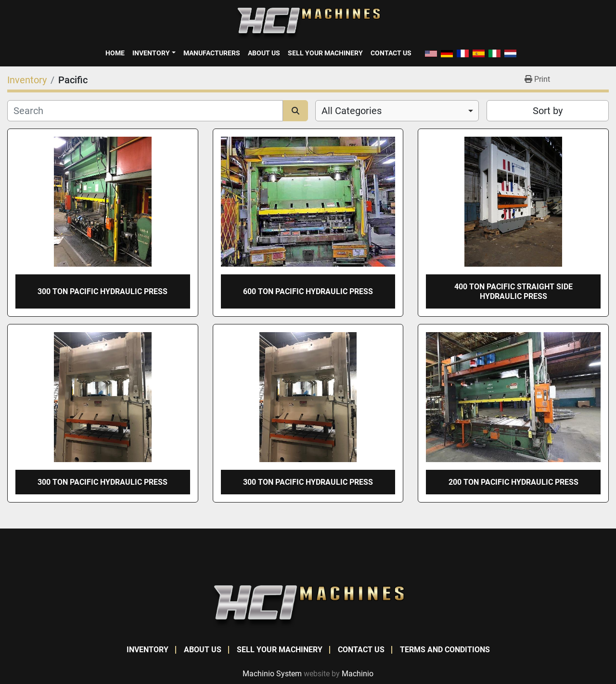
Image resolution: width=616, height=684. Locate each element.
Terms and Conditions (445, 650)
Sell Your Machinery (325, 53)
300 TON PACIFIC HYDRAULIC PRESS (103, 291)
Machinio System (272, 674)
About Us (264, 53)
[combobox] (397, 111)
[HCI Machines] (308, 606)
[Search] (145, 111)
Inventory (151, 53)
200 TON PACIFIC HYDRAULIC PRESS (513, 482)
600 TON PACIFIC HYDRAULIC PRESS (308, 291)
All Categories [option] (352, 111)
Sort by (548, 111)
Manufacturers (212, 53)
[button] (154, 53)
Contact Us (391, 53)
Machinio (358, 674)
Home (115, 53)
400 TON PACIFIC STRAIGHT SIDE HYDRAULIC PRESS (513, 291)
